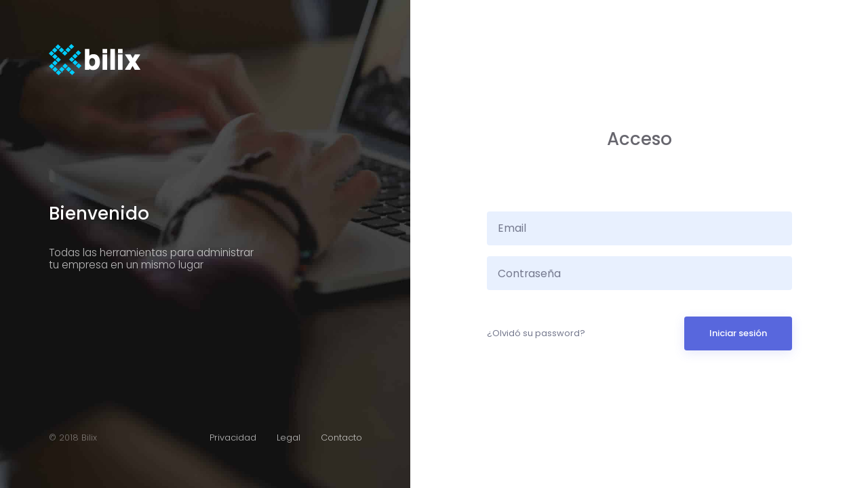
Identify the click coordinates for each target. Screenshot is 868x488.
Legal (289, 438)
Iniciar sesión (738, 333)
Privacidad (233, 438)
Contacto (341, 438)
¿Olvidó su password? (536, 333)
